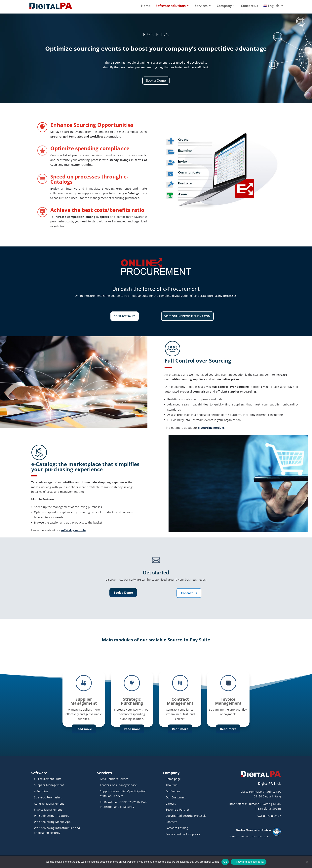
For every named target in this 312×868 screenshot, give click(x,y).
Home (146, 6)
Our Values (173, 791)
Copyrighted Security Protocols (186, 816)
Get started (156, 573)
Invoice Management (48, 809)
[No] (307, 862)
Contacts (171, 822)
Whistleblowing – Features (52, 816)
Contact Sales (125, 316)
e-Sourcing (41, 791)
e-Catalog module (73, 530)
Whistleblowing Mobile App (52, 822)
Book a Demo (156, 80)
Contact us (250, 6)
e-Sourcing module (211, 428)
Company (224, 6)
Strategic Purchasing (48, 797)
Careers (171, 804)
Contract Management (49, 804)
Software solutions (171, 6)
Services (201, 6)
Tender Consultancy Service (118, 785)
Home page (173, 779)
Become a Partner (177, 809)
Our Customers (176, 797)
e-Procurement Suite (48, 779)
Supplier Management (49, 785)
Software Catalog (177, 828)
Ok (225, 862)
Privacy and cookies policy (183, 834)
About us (172, 785)
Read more (84, 730)
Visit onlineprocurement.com (187, 316)
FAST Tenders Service (114, 779)
